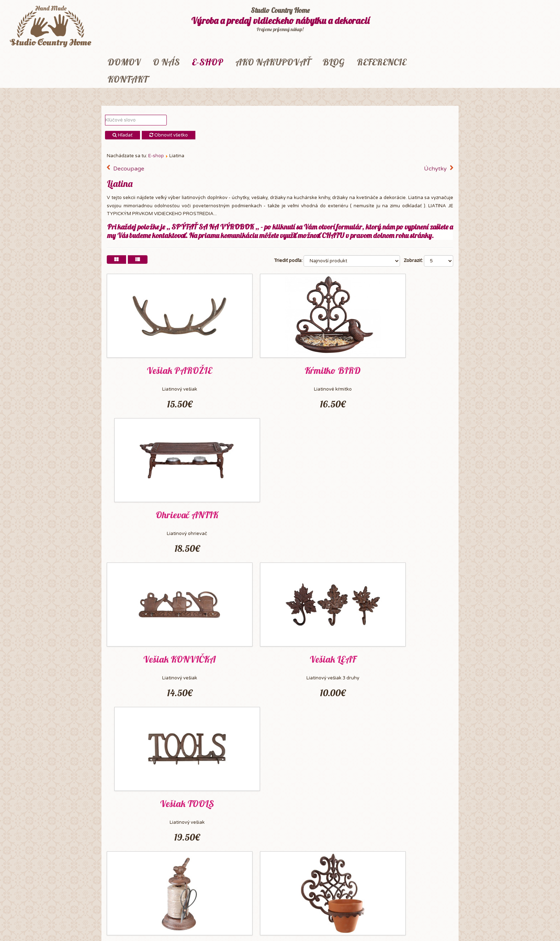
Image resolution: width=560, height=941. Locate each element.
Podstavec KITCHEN (398, 800)
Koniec (240, 864)
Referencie (382, 62)
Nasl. (218, 864)
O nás (166, 62)
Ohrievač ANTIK (398, 370)
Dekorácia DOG (161, 800)
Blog (334, 62)
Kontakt (127, 79)
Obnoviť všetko (169, 135)
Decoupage (129, 169)
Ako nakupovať (273, 62)
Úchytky (435, 169)
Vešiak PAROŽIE (162, 370)
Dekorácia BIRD (280, 800)
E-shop (207, 62)
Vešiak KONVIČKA (162, 513)
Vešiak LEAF (280, 513)
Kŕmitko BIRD (280, 370)
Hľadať (122, 135)
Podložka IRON (399, 657)
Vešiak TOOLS (398, 513)
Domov (124, 62)
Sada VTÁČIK (161, 657)
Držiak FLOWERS (280, 657)
